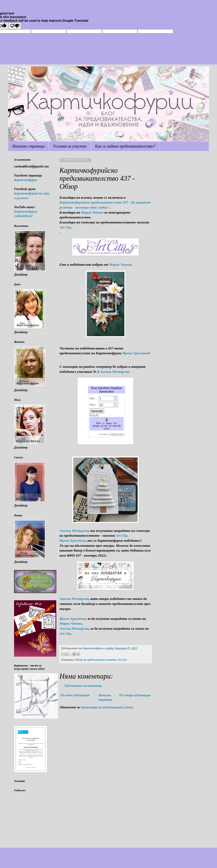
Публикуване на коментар (83, 686)
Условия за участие (70, 146)
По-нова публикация (75, 695)
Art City (65, 227)
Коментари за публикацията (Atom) (107, 707)
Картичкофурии (26, 180)
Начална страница (28, 146)
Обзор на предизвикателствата (95, 660)
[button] (105, 614)
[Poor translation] (15, 26)
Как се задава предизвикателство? (125, 146)
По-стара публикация (135, 695)
